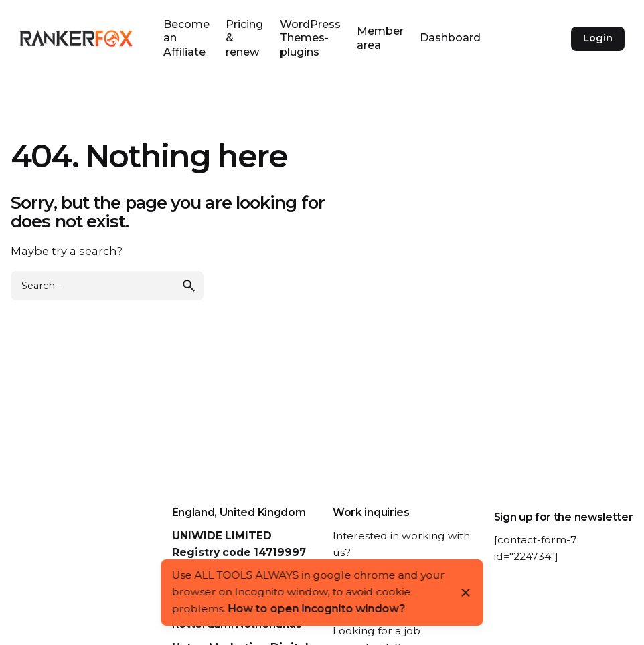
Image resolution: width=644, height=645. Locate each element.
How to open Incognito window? (317, 609)
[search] (189, 286)
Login (598, 38)
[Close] (466, 593)
